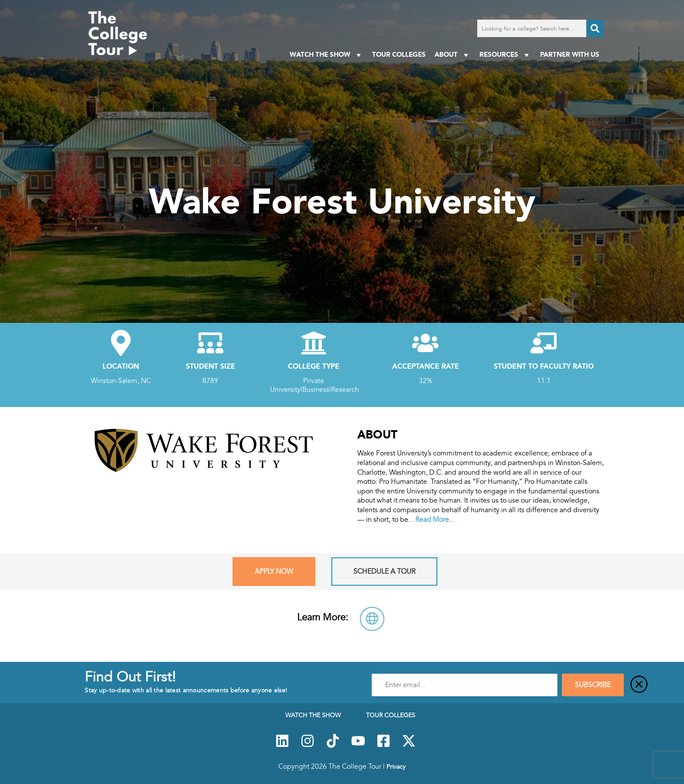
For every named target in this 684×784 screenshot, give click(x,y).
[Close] (639, 685)
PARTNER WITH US (570, 54)
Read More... (435, 520)
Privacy (396, 767)
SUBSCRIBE (593, 685)
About (453, 55)
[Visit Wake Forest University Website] (372, 619)
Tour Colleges (399, 54)
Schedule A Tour (384, 572)
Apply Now (274, 572)
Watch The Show (327, 55)
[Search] (595, 28)
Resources (505, 55)
